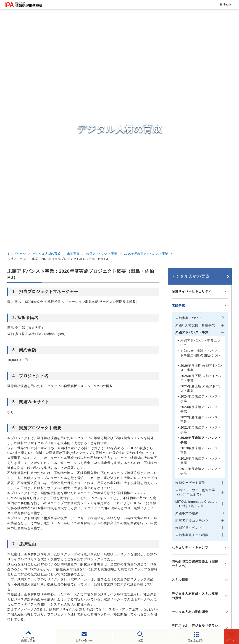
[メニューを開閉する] (225, 82)
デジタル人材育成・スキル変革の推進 (195, 386)
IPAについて (183, 570)
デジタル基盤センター (124, 561)
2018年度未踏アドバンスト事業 (201, 251)
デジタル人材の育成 (47, 44)
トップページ (17, 44)
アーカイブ (151, 608)
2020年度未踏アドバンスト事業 (146, 44)
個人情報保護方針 (84, 600)
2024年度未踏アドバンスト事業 (201, 189)
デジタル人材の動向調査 (190, 402)
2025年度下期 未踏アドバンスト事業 (201, 168)
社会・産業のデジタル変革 (197, 559)
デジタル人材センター (124, 569)
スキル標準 (180, 370)
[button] (7, 477)
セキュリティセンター (124, 525)
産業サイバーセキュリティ (192, 81)
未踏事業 (73, 44)
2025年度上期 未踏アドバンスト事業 (201, 178)
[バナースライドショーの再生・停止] (132, 501)
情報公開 (215, 600)
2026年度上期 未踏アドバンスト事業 (201, 158)
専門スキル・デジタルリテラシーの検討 (195, 418)
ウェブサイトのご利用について (38, 600)
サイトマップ (124, 608)
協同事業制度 (95, 608)
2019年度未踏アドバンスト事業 (201, 241)
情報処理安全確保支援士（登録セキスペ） (195, 354)
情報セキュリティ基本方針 (179, 600)
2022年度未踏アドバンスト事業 (201, 209)
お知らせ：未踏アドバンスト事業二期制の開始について (200, 145)
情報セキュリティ (188, 525)
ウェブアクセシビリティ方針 (128, 600)
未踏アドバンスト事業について (200, 133)
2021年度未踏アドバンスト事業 (201, 220)
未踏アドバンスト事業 (102, 44)
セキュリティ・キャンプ (190, 338)
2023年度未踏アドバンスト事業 (201, 199)
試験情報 (180, 537)
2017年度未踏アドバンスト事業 (201, 261)
